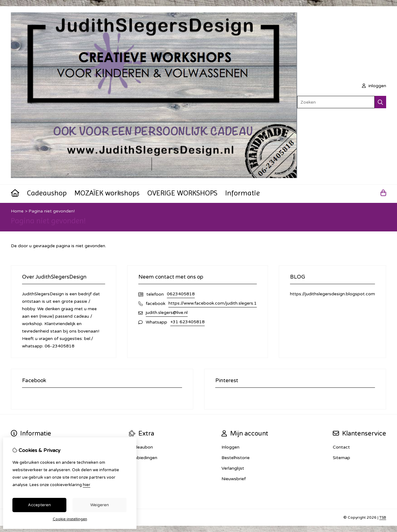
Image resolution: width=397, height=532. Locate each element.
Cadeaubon (141, 447)
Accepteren (39, 505)
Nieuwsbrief (234, 479)
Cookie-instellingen (70, 519)
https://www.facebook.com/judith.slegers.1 (213, 303)
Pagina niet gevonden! (52, 211)
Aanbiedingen (143, 458)
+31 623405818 (187, 322)
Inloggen (230, 447)
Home (17, 211)
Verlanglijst (233, 468)
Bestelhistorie (236, 458)
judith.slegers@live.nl (167, 313)
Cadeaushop (47, 193)
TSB (383, 517)
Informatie (243, 193)
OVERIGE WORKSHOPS (182, 193)
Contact (341, 447)
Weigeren (100, 505)
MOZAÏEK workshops (107, 193)
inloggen (374, 86)
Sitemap (341, 458)
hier (87, 485)
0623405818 (181, 294)
